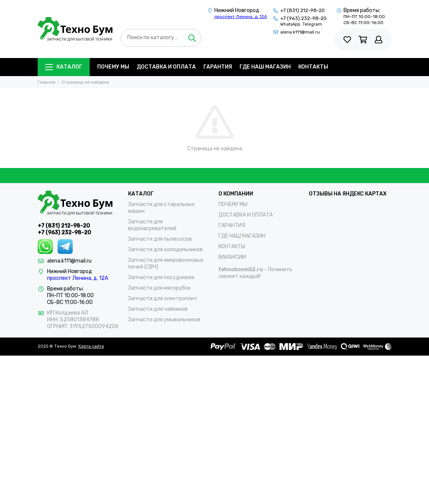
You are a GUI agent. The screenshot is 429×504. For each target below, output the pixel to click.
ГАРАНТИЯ (218, 67)
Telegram (312, 24)
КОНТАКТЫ (313, 67)
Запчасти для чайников (158, 309)
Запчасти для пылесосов (160, 239)
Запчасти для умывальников (164, 320)
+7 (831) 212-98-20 (302, 10)
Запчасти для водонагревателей (152, 225)
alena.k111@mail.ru (300, 32)
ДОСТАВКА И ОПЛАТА (166, 67)
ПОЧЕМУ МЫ (113, 67)
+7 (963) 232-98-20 (303, 18)
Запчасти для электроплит (163, 299)
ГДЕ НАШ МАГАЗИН (265, 67)
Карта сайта (91, 346)
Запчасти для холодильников (165, 250)
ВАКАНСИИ (232, 257)
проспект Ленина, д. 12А (241, 17)
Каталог (64, 67)
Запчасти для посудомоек (161, 277)
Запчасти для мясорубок (159, 288)
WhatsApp (290, 24)
